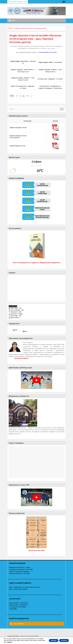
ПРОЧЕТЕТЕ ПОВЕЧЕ (21, 360)
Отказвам (63, 640)
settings (17, 642)
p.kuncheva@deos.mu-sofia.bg (47, 52)
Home (11, 28)
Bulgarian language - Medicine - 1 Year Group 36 (50, 62)
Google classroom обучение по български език (33, 28)
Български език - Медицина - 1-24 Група (50, 79)
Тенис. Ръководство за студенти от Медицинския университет (36, 263)
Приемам (50, 640)
